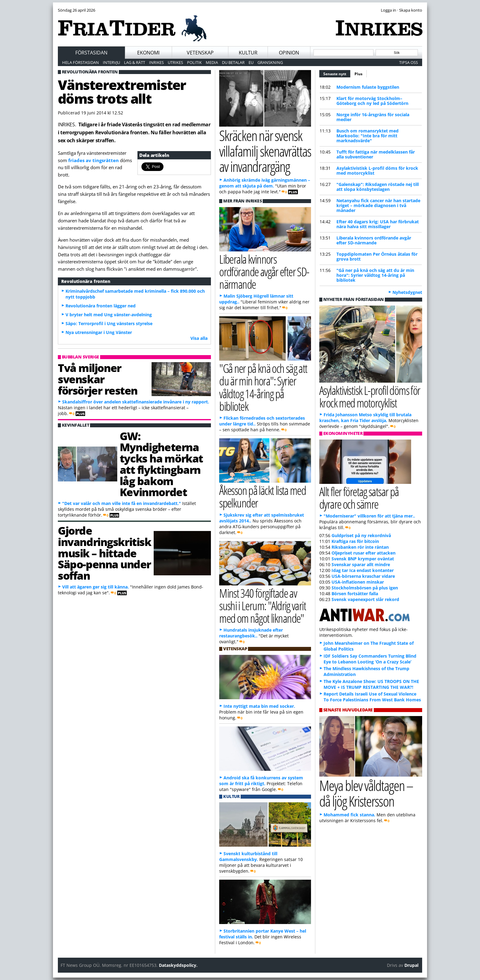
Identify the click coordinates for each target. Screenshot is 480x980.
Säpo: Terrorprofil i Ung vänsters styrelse (109, 323)
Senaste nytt (337, 73)
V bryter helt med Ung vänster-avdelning (109, 315)
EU (251, 62)
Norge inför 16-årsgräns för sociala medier (373, 117)
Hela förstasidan (81, 62)
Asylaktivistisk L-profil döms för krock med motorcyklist (377, 171)
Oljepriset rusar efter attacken (364, 553)
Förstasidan (91, 53)
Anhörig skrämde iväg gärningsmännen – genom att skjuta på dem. (265, 183)
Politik (194, 62)
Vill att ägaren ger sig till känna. (96, 587)
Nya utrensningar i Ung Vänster (99, 332)
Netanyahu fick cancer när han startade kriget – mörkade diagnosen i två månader (378, 205)
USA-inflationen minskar (358, 582)
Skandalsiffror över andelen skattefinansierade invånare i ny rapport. (136, 402)
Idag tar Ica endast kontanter (363, 570)
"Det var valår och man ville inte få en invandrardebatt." (122, 503)
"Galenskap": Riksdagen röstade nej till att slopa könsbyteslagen (378, 187)
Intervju (111, 62)
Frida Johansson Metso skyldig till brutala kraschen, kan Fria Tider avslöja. (365, 418)
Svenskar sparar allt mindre (361, 564)
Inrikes (156, 62)
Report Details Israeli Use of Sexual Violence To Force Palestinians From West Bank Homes (372, 697)
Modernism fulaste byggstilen (368, 87)
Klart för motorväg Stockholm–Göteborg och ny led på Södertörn (372, 101)
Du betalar (233, 62)
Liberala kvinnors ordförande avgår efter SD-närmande (374, 240)
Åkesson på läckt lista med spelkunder (262, 496)
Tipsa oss (409, 62)
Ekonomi (148, 53)
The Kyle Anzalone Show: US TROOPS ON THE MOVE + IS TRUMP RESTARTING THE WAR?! (371, 684)
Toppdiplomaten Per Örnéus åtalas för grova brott (377, 256)
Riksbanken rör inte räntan (360, 547)
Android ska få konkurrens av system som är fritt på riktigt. (261, 781)
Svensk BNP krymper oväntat (363, 559)
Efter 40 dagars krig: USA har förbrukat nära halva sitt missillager (378, 224)
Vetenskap (200, 53)
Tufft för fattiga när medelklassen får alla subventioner (376, 154)
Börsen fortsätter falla (355, 594)
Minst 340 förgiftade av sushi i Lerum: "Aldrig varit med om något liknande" (262, 605)
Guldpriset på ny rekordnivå (361, 535)
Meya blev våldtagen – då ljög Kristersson (366, 793)
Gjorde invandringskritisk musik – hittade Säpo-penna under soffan (105, 553)
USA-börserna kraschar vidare (363, 576)
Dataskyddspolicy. (178, 965)
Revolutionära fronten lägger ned (101, 306)
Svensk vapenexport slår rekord (365, 599)
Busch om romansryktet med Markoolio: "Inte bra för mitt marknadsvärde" (367, 136)
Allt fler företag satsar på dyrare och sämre (359, 498)
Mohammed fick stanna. (349, 815)
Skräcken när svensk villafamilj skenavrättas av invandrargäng (265, 151)
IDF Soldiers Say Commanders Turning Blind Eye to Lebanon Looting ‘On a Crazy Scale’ (370, 659)
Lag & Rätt (135, 62)
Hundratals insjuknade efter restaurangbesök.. (251, 633)
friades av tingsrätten (94, 160)
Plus (358, 74)
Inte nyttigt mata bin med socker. (259, 706)
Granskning (270, 62)
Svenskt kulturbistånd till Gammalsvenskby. (248, 856)
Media (212, 62)
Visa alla (199, 338)
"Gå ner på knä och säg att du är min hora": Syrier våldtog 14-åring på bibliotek (375, 275)
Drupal (411, 965)
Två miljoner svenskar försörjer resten (98, 379)
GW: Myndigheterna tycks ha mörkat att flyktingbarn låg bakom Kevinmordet (161, 464)
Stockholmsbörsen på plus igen (365, 588)
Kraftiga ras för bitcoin (355, 541)
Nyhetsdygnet (407, 292)
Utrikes (175, 62)
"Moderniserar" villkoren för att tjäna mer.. (369, 516)
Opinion (289, 53)
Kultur (248, 53)
